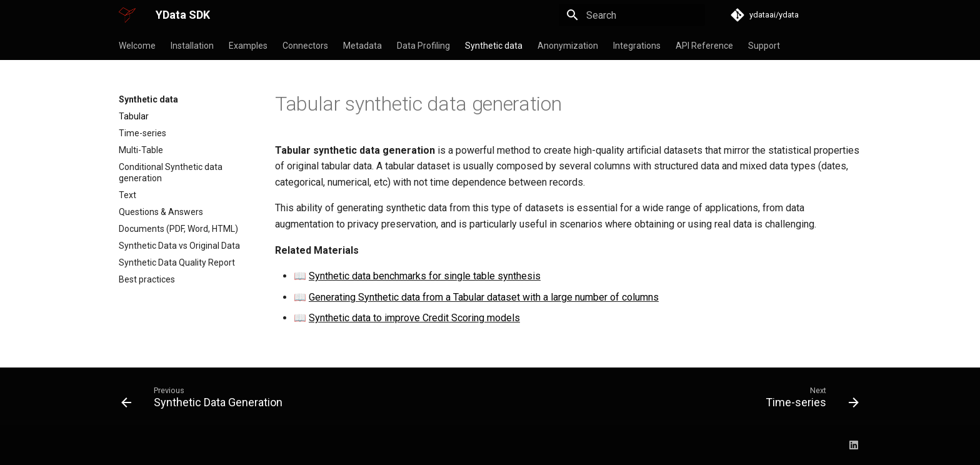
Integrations (637, 46)
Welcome (137, 46)
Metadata (362, 46)
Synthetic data (494, 46)
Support (764, 46)
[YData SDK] (127, 15)
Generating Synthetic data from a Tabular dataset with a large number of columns (484, 297)
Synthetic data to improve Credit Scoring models (414, 318)
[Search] (632, 15)
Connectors (305, 46)
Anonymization (568, 46)
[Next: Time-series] (809, 400)
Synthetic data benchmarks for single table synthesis (425, 276)
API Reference (704, 46)
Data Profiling (423, 46)
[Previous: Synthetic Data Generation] (205, 400)
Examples (248, 46)
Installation (192, 46)
